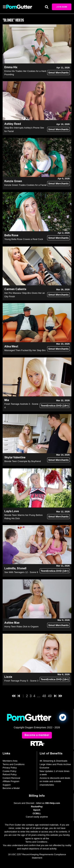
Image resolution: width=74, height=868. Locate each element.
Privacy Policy (10, 768)
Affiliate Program (11, 781)
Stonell (22, 568)
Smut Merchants (58, 72)
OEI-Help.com (52, 803)
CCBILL (37, 813)
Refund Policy (10, 774)
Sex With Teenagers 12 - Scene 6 (21, 572)
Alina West (11, 346)
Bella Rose (11, 235)
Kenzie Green (13, 181)
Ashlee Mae (12, 623)
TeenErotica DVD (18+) (55, 406)
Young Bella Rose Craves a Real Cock (24, 239)
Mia (7, 400)
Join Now (62, 7)
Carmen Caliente (15, 289)
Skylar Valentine (15, 457)
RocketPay (37, 807)
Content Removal (11, 778)
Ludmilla (10, 568)
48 (44, 696)
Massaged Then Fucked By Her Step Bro (25, 350)
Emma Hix (11, 67)
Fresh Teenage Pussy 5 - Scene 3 (21, 681)
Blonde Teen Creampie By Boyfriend (23, 461)
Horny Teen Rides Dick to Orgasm (21, 627)
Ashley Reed (13, 124)
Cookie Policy (9, 771)
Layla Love (12, 511)
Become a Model (11, 788)
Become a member (37, 735)
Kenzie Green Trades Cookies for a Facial (25, 185)
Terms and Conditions (14, 764)
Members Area (10, 761)
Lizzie (8, 677)
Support (7, 785)
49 (50, 696)
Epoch (37, 810)
